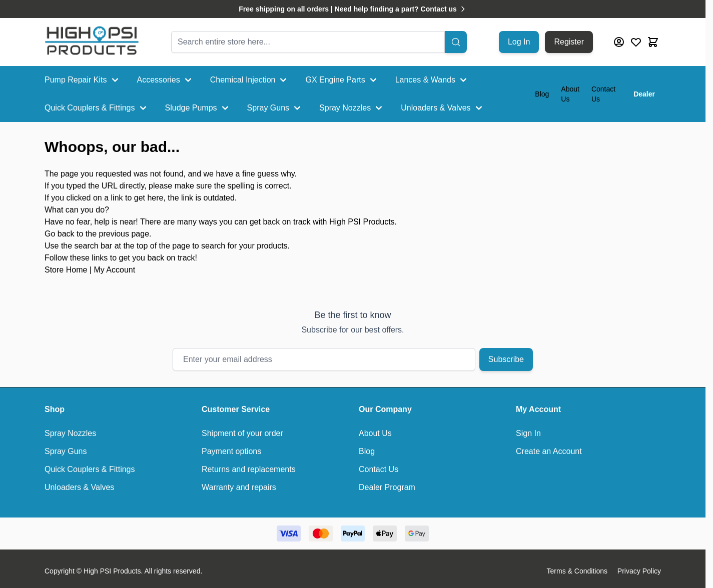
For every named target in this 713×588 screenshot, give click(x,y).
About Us (570, 94)
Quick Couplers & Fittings (97, 108)
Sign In (528, 433)
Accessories (166, 80)
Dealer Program (387, 487)
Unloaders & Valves (443, 108)
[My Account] (619, 42)
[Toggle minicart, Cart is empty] (653, 42)
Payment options (231, 451)
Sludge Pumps (198, 108)
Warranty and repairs (239, 487)
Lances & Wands (432, 80)
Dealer (644, 94)
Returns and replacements (249, 469)
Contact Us (603, 94)
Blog (542, 94)
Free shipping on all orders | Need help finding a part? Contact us (353, 9)
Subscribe (506, 359)
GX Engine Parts (342, 80)
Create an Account (549, 451)
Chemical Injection (250, 80)
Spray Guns (275, 108)
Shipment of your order (242, 433)
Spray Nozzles (352, 108)
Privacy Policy (639, 571)
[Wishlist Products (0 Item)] (636, 42)
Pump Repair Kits (83, 80)
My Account (114, 270)
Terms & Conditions (577, 571)
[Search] (456, 42)
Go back (60, 234)
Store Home (66, 270)
